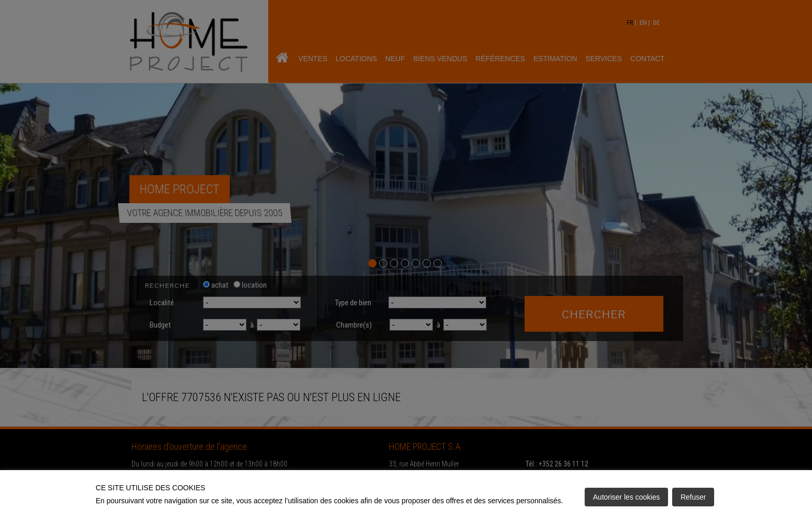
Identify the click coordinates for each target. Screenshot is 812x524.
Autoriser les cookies (626, 497)
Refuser (693, 497)
